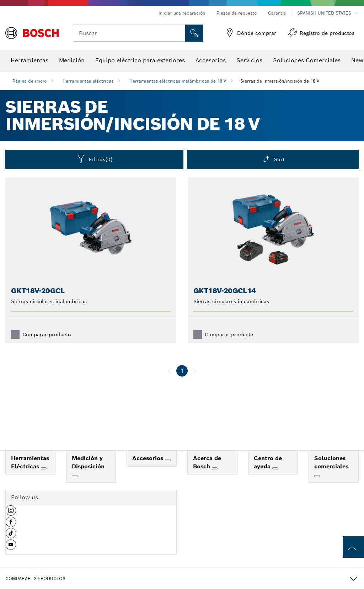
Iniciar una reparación (182, 13)
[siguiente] (195, 371)
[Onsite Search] (194, 33)
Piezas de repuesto (237, 13)
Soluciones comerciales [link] (331, 462)
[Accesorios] (168, 460)
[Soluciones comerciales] (317, 476)
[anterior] (169, 371)
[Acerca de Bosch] (215, 468)
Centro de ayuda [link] (268, 462)
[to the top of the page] (353, 547)
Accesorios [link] (149, 458)
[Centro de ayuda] (275, 468)
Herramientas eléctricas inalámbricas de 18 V (178, 81)
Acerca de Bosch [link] (207, 462)
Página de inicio (30, 81)
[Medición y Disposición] (75, 476)
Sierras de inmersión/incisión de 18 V (280, 81)
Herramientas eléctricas (88, 81)
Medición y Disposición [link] (88, 462)
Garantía (277, 13)
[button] (11, 513)
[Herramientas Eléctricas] (44, 468)
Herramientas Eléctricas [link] (30, 462)
